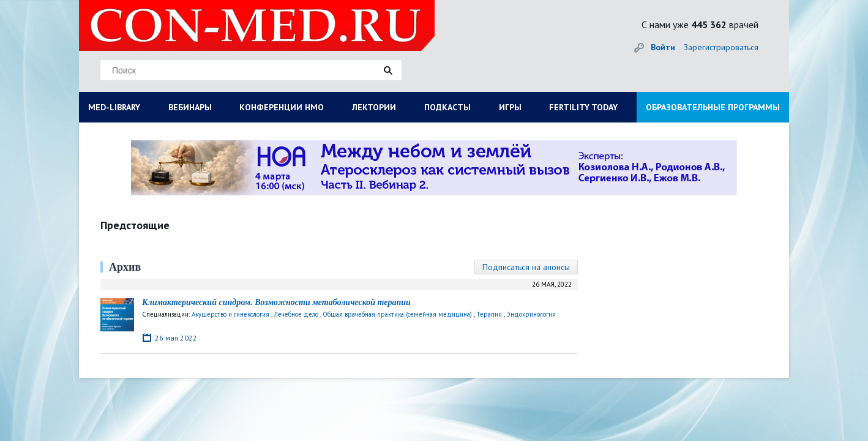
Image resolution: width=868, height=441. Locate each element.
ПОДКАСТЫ (447, 107)
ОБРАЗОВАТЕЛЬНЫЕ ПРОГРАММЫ (713, 107)
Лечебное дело (296, 314)
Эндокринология (531, 314)
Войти (663, 47)
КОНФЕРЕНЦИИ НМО (282, 107)
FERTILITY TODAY (583, 107)
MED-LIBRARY (114, 107)
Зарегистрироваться (721, 47)
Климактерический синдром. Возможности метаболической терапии (276, 302)
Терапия (489, 314)
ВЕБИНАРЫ (190, 107)
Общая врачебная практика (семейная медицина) (397, 314)
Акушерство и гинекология (230, 314)
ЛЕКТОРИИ (374, 107)
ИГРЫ (510, 107)
